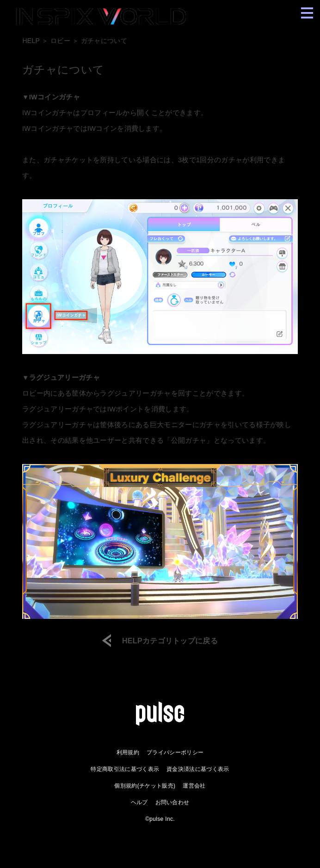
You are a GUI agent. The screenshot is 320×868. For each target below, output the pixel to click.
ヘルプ (139, 802)
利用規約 (128, 752)
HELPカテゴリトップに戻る (170, 641)
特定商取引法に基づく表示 (125, 769)
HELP (31, 41)
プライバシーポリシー (175, 752)
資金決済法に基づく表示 (198, 769)
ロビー (60, 41)
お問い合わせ (172, 802)
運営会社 (194, 786)
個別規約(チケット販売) (145, 786)
